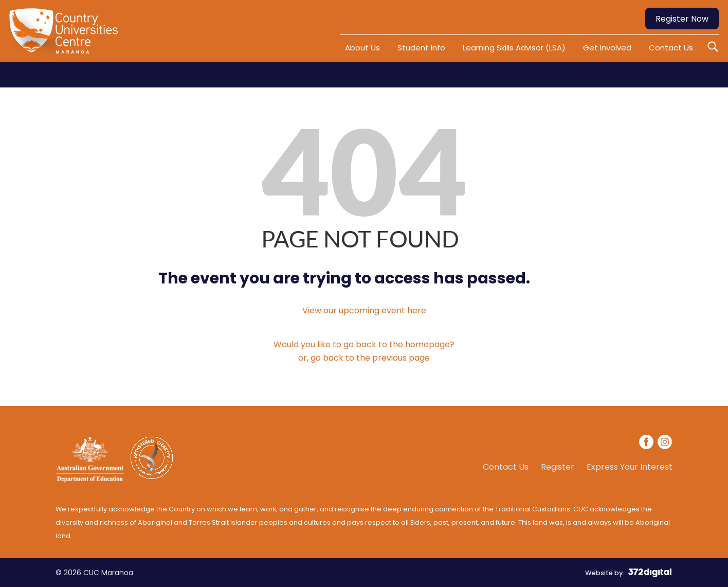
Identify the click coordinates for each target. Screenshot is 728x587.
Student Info (421, 48)
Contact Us (671, 48)
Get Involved (607, 48)
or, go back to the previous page (364, 358)
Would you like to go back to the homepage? (364, 344)
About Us (362, 48)
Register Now (682, 19)
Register (558, 467)
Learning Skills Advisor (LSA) (514, 48)
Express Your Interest (630, 467)
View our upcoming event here (364, 310)
